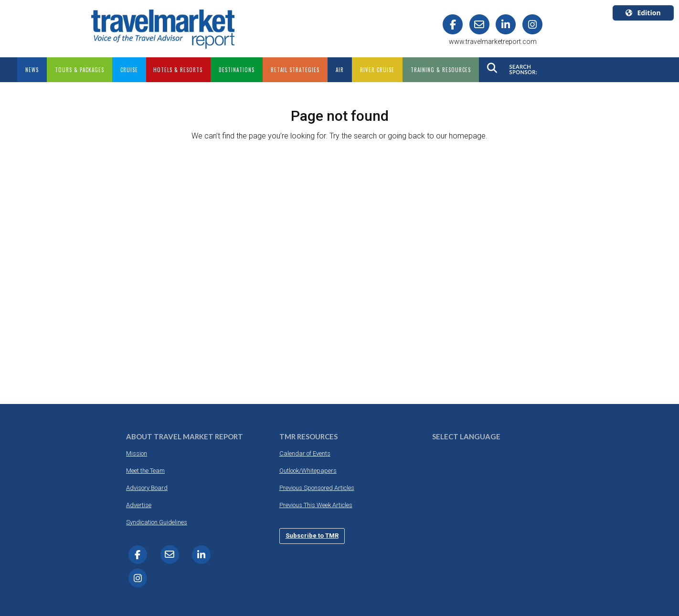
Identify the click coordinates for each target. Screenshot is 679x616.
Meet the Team (145, 471)
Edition (643, 13)
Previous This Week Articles (316, 505)
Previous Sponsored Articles (317, 488)
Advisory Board (147, 488)
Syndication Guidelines (157, 522)
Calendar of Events (305, 453)
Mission (137, 453)
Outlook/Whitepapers (308, 471)
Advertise (139, 505)
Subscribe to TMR (312, 536)
